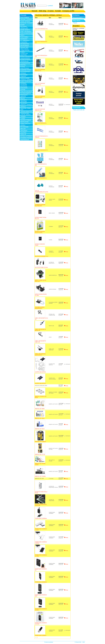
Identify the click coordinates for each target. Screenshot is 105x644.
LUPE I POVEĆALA (26, 81)
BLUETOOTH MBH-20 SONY (41, 267)
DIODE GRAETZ (25, 30)
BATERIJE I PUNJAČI (27, 23)
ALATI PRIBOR (25, 18)
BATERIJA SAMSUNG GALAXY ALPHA (40, 232)
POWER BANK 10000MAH (41, 518)
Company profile (68, 11)
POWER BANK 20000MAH (41, 582)
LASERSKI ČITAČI (26, 70)
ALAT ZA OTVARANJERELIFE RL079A (42, 191)
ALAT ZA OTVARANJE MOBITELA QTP (40, 97)
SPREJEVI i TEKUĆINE (24, 101)
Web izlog (42, 11)
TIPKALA (23, 106)
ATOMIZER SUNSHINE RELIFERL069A (40, 205)
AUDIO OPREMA (25, 21)
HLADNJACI (24, 39)
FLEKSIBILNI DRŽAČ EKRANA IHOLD (40, 308)
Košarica (76, 15)
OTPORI (23, 90)
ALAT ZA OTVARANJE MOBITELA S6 (40, 110)
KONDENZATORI (25, 63)
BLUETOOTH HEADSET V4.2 (42, 256)
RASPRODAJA (25, 140)
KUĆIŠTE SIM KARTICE (40, 372)
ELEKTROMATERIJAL (27, 33)
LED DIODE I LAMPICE (24, 76)
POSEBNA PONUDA (26, 138)
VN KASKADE (24, 127)
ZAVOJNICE (24, 131)
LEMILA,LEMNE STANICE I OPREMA (26, 79)
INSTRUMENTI (25, 46)
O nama (51, 11)
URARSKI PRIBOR (26, 120)
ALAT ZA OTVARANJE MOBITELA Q (40, 84)
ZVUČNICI (23, 132)
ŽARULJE (23, 134)
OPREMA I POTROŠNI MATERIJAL (24, 85)
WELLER (23, 129)
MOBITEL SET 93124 (40, 429)
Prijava (75, 23)
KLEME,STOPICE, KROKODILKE (26, 61)
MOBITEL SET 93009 (40, 409)
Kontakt (58, 11)
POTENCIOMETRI (26, 93)
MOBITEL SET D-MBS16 (40, 442)
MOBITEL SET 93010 (40, 418)
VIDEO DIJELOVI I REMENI (26, 124)
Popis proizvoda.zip (79, 110)
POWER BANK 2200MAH (41, 635)
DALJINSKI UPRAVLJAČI (24, 27)
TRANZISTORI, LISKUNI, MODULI (26, 114)
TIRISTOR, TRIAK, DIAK (26, 109)
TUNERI (23, 118)
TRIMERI (23, 116)
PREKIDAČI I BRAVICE (24, 96)
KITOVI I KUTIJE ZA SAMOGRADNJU (26, 57)
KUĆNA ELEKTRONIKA (25, 67)
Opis (50, 18)
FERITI (22, 35)
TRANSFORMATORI (26, 111)
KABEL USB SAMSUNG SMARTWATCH (40, 355)
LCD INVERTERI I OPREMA (26, 72)
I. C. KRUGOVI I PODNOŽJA (25, 41)
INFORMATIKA (25, 44)
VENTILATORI (24, 122)
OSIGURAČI (24, 88)
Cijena (60, 18)
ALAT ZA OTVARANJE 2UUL (41, 29)
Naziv (36, 18)
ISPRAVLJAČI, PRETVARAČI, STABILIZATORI (25, 49)
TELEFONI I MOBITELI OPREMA (26, 104)
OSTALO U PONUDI (26, 136)
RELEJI (23, 98)
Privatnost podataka (49, 642)
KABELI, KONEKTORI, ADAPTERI (24, 53)
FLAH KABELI (24, 37)
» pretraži (50, 6)
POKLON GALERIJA (26, 91)
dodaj (66, 24)
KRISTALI (23, 65)
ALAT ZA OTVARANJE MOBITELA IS (40, 70)
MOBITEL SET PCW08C (40, 476)
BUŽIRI (23, 25)
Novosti (34, 11)
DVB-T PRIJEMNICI (26, 32)
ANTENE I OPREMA (26, 19)
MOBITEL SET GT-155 (40, 454)
